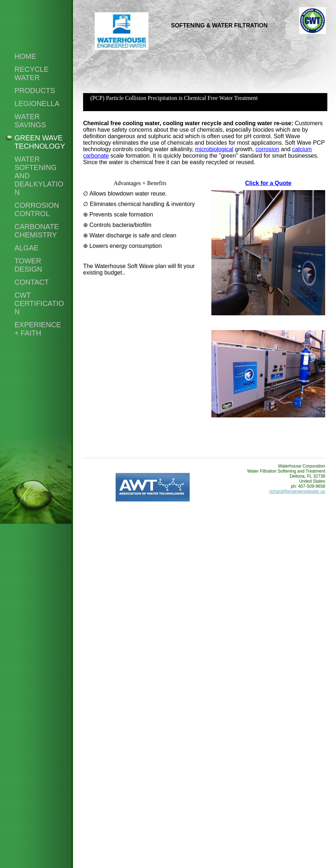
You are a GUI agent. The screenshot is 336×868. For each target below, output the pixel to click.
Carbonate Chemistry (37, 231)
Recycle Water (31, 73)
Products (35, 91)
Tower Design (28, 265)
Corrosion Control (37, 209)
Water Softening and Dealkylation (39, 176)
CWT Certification (39, 303)
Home (25, 56)
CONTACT (32, 282)
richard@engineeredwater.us (297, 491)
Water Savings (30, 121)
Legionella (37, 104)
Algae (27, 248)
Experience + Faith (38, 329)
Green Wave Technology (40, 142)
